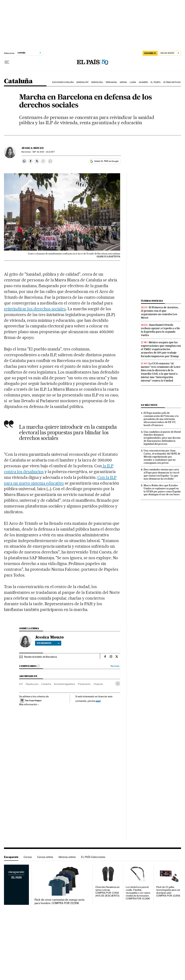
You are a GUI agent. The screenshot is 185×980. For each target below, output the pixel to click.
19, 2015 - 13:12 (43, 152)
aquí (98, 701)
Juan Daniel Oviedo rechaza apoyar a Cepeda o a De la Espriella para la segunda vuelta (160, 330)
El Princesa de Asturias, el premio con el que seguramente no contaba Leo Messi (160, 313)
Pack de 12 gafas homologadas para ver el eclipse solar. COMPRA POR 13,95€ (168, 891)
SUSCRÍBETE (150, 53)
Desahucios (32, 684)
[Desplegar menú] (7, 62)
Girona (123, 82)
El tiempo (156, 82)
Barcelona (97, 82)
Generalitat (82, 82)
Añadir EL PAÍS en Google (106, 161)
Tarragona (111, 82)
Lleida (133, 82)
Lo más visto (149, 405)
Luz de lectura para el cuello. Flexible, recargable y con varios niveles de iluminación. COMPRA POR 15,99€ (138, 893)
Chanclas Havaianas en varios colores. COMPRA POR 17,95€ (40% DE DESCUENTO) (107, 891)
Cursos (28, 857)
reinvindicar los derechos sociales (35, 309)
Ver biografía (48, 643)
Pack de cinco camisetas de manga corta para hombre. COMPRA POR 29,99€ (60, 901)
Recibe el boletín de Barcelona (41, 657)
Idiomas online (67, 857)
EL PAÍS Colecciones (93, 857)
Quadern (143, 82)
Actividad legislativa (64, 684)
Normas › (115, 666)
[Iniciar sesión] (170, 53)
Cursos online (45, 857)
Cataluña (18, 81)
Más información (29, 704)
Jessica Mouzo (33, 148)
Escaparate (11, 857)
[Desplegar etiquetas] (118, 684)
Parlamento (84, 684)
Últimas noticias (172, 82)
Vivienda (98, 684)
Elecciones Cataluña (63, 82)
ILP (21, 684)
